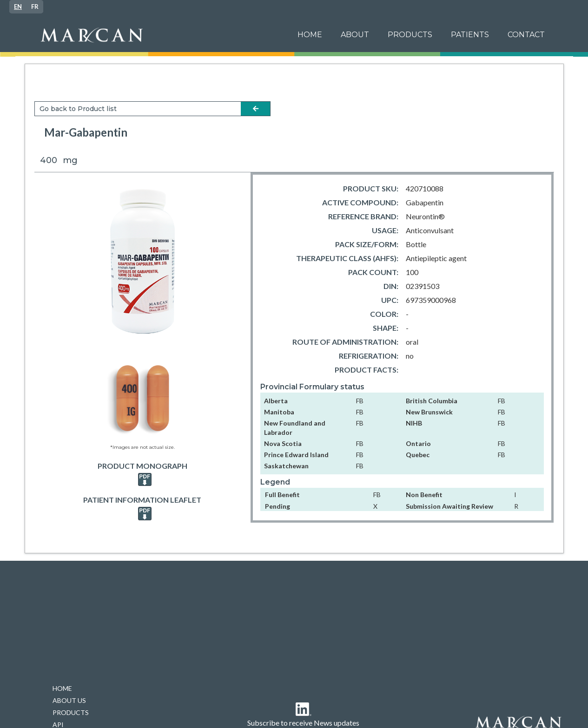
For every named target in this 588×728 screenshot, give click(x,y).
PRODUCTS (410, 35)
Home (310, 35)
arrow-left (256, 109)
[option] (35, 7)
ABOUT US (69, 700)
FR (35, 7)
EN (18, 7)
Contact (526, 35)
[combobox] (18, 7)
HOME (62, 688)
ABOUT (355, 35)
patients (470, 35)
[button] (470, 35)
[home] (161, 35)
